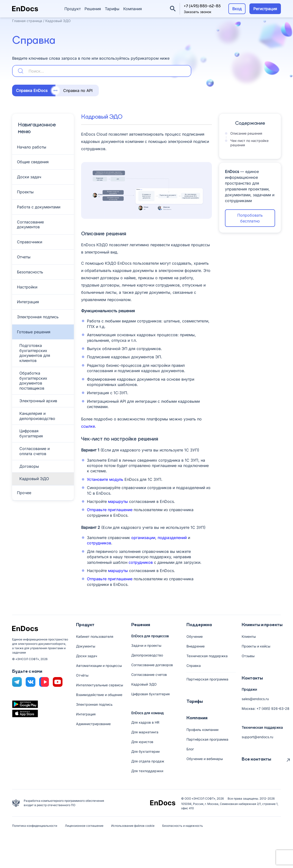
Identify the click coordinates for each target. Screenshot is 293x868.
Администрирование (93, 724)
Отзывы (248, 656)
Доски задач (87, 656)
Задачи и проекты (146, 645)
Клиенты (249, 636)
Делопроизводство (147, 655)
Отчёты (82, 675)
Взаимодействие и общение (99, 695)
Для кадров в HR (145, 722)
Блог (190, 749)
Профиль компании (202, 730)
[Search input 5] (109, 71)
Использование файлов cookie (133, 826)
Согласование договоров (152, 665)
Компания (133, 9)
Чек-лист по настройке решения (247, 143)
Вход (237, 9)
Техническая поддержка (207, 656)
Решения (93, 9)
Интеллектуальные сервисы (100, 685)
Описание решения (246, 133)
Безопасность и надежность (183, 826)
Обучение (195, 636)
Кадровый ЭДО (144, 684)
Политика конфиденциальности (35, 826)
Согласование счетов (149, 675)
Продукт (73, 9)
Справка (194, 666)
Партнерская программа (207, 679)
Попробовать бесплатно (250, 218)
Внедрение (196, 646)
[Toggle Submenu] (43, 147)
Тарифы (112, 9)
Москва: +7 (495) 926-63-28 (266, 708)
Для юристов (142, 742)
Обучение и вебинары (205, 759)
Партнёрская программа (207, 739)
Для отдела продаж (148, 761)
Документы (86, 646)
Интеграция (86, 714)
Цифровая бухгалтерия (150, 694)
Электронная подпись (94, 704)
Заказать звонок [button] (198, 12)
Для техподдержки (147, 771)
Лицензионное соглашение (84, 826)
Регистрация (265, 9)
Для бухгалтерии (145, 751)
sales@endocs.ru (255, 699)
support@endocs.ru (257, 737)
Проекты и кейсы (256, 646)
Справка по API (78, 90)
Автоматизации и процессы (99, 666)
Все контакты (256, 759)
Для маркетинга (145, 732)
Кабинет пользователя (95, 636)
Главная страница (27, 21)
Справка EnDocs (32, 90)
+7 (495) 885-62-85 (202, 6)
